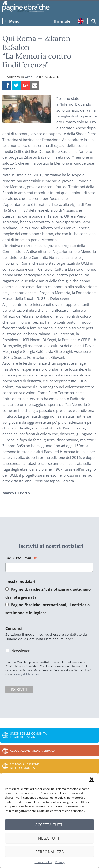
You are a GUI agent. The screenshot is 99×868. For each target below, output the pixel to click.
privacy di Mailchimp (26, 674)
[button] (92, 779)
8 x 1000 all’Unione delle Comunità (24, 766)
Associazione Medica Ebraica (33, 751)
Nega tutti (49, 838)
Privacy (60, 862)
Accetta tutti (49, 825)
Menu (14, 21)
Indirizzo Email (21, 558)
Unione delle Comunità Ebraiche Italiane (28, 735)
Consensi (14, 628)
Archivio (32, 77)
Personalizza (50, 852)
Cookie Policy (43, 862)
